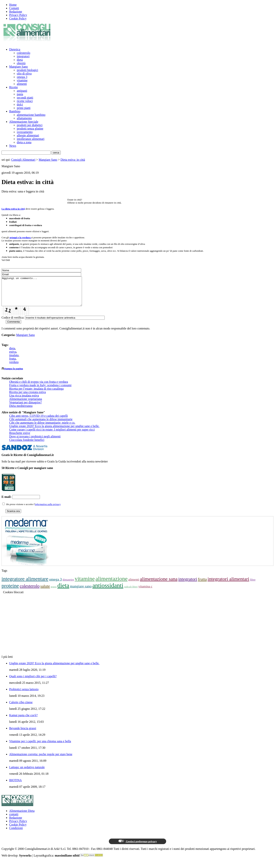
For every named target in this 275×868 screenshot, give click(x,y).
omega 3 (22, 77)
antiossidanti (108, 591)
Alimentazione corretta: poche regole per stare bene (41, 760)
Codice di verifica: (13, 323)
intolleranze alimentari (31, 139)
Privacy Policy (18, 15)
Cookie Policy (18, 18)
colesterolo (23, 53)
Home (13, 5)
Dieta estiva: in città (73, 160)
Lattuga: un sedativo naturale (27, 773)
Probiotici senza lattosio (24, 695)
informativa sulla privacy (48, 510)
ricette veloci (25, 101)
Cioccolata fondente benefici (27, 446)
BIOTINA (15, 786)
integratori (23, 56)
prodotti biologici (27, 70)
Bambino (15, 111)
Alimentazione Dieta (22, 816)
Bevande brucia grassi (23, 734)
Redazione (16, 12)
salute (45, 592)
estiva (13, 357)
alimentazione (112, 584)
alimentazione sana (159, 585)
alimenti (22, 84)
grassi (54, 592)
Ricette (13, 87)
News (13, 146)
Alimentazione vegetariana (26, 405)
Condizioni (16, 834)
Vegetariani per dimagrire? (25, 408)
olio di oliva (24, 73)
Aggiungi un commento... (47, 294)
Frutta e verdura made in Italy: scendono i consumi (40, 391)
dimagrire (68, 585)
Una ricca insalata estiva (24, 401)
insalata (14, 361)
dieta (20, 60)
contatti (14, 820)
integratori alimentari (228, 585)
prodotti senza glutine (30, 129)
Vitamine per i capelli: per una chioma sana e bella (40, 747)
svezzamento (25, 132)
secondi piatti (25, 98)
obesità (21, 63)
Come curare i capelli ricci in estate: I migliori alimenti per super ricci (52, 435)
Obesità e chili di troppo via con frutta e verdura (39, 387)
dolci (20, 104)
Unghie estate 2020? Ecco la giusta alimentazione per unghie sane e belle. (54, 432)
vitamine (22, 80)
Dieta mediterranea (21, 412)
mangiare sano (81, 592)
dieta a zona (24, 142)
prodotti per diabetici (30, 125)
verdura (14, 368)
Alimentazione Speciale (24, 122)
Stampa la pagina (13, 374)
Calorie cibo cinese (21, 708)
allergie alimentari (28, 135)
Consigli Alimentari (23, 160)
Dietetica (15, 49)
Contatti (14, 8)
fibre (253, 585)
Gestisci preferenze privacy (137, 847)
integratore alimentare (25, 584)
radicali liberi (131, 592)
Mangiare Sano (18, 67)
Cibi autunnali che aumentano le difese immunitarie (41, 425)
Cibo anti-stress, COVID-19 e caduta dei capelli (38, 421)
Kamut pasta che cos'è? (23, 721)
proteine (10, 591)
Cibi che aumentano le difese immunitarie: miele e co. (42, 428)
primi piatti (24, 108)
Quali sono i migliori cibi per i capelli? (33, 682)
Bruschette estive (20, 439)
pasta (20, 94)
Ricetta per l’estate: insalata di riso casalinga (36, 394)
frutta (13, 364)
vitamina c (145, 592)
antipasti (22, 91)
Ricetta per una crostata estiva (27, 398)
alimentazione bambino (31, 115)
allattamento (24, 118)
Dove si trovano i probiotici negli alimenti (35, 442)
